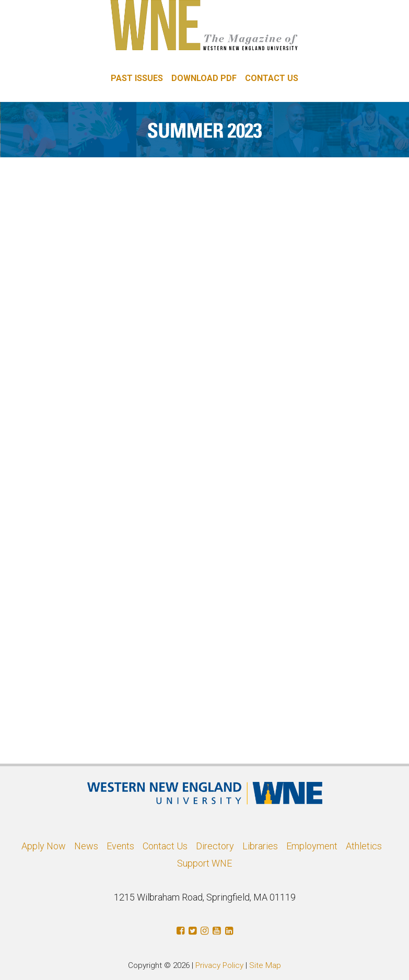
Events (120, 846)
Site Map (265, 965)
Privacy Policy (219, 965)
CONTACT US (272, 78)
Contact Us (165, 846)
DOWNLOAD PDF (204, 78)
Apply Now (44, 846)
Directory (215, 846)
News (86, 846)
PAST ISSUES (137, 78)
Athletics (364, 846)
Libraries (260, 846)
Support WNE (204, 863)
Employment (312, 846)
